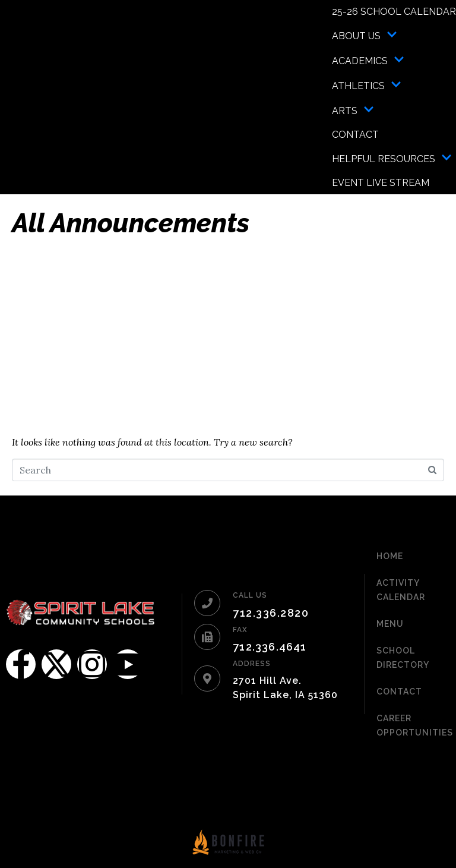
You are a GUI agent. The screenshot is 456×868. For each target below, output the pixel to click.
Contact (355, 135)
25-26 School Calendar (394, 12)
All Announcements (131, 223)
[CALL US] (207, 603)
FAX (240, 630)
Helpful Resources (392, 159)
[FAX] (207, 637)
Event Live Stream (381, 183)
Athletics (367, 86)
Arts (353, 111)
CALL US (250, 595)
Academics (368, 61)
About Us (365, 36)
